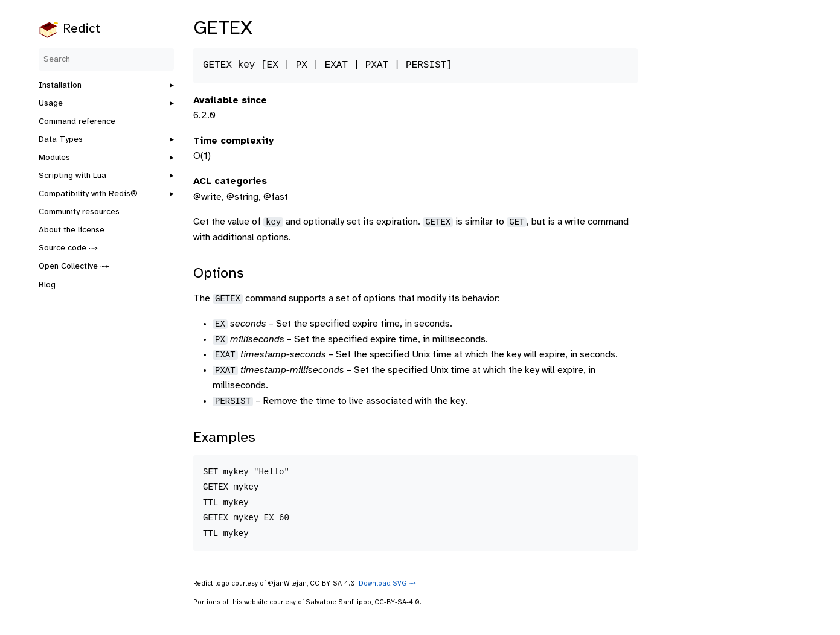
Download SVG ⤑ (387, 584)
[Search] (106, 59)
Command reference (77, 122)
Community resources (79, 212)
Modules (54, 158)
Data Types (61, 140)
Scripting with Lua (72, 176)
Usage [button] (51, 104)
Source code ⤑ (68, 248)
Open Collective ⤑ (74, 266)
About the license (72, 230)
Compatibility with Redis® (88, 194)
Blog (47, 285)
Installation (60, 85)
